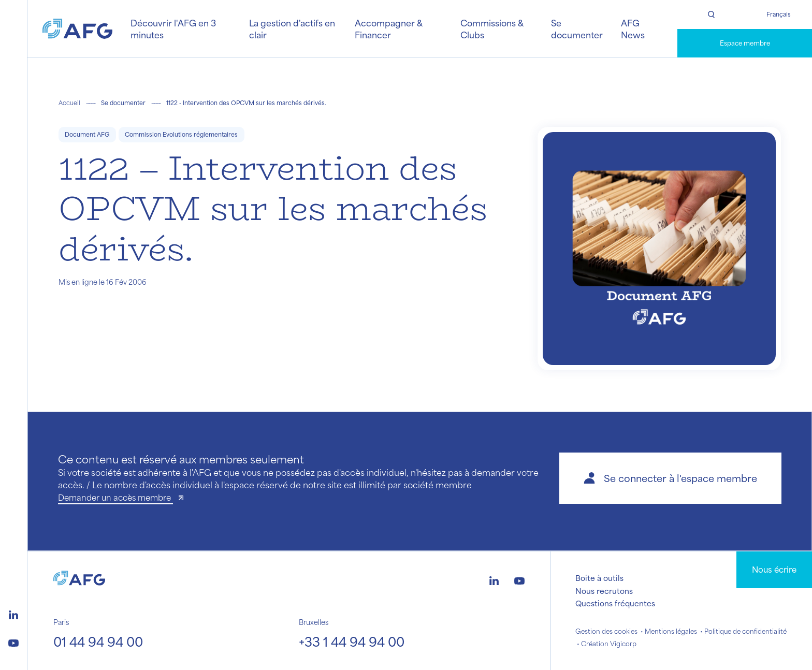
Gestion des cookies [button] (606, 631)
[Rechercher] (711, 14)
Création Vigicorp (609, 644)
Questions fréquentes (615, 603)
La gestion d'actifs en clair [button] (292, 28)
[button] (670, 478)
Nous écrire (774, 569)
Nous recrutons (604, 591)
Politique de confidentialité (745, 631)
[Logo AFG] (77, 29)
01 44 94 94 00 (98, 642)
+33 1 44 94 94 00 (352, 642)
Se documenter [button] (577, 28)
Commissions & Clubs (492, 28)
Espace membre (745, 43)
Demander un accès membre (115, 497)
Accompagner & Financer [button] (388, 28)
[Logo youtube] (13, 642)
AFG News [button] (633, 28)
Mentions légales (671, 631)
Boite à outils (599, 578)
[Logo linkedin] (13, 614)
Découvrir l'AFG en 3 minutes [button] (173, 28)
